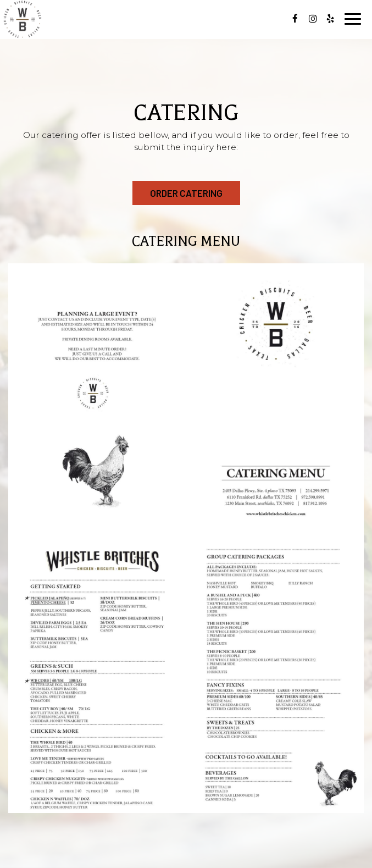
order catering (186, 193)
